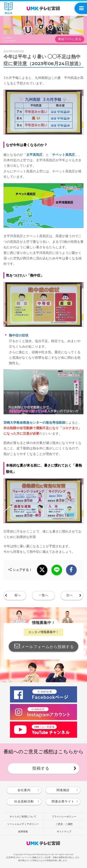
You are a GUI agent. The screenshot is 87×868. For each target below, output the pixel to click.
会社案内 (24, 790)
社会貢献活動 (24, 801)
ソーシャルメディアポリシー (23, 824)
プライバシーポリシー (64, 817)
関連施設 (63, 790)
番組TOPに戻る (70, 39)
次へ (70, 595)
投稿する (41, 768)
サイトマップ (64, 831)
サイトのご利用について (23, 817)
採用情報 (23, 831)
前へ (18, 595)
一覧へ (43, 595)
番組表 (9, 8)
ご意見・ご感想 (64, 824)
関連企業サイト (63, 801)
